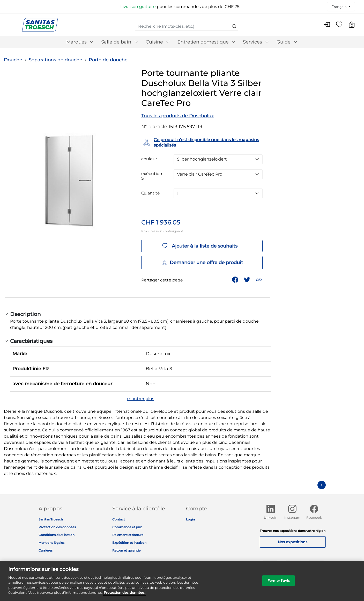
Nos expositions (293, 542)
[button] (259, 279)
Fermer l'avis (279, 583)
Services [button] (256, 42)
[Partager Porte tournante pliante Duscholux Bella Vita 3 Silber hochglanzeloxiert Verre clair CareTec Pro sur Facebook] (236, 279)
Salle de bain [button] (120, 42)
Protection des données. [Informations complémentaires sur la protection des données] (125, 595)
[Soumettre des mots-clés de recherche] (234, 27)
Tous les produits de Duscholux (178, 116)
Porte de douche (108, 60)
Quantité (151, 193)
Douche (13, 60)
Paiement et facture (128, 535)
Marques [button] (80, 42)
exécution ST (152, 176)
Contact (119, 519)
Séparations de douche (55, 60)
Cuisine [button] (158, 42)
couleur (149, 159)
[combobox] (187, 26)
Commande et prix (127, 527)
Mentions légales (51, 543)
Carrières (46, 550)
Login (190, 519)
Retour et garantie (126, 550)
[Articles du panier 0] (354, 26)
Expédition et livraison (129, 543)
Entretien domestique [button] (207, 42)
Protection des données (57, 527)
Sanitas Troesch (51, 519)
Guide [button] (287, 42)
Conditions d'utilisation (57, 535)
